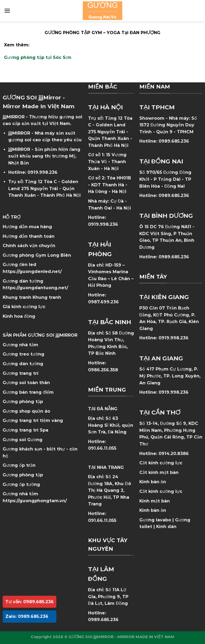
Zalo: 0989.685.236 (27, 616)
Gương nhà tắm (20, 345)
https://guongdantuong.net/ (35, 288)
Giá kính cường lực (24, 307)
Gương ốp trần (19, 465)
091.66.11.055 (102, 448)
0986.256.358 (103, 370)
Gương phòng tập (23, 475)
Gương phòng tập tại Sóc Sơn (38, 57)
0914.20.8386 (174, 454)
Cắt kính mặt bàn (159, 472)
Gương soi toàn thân (26, 383)
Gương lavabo (155, 520)
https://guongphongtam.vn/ (35, 501)
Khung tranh (47, 297)
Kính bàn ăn (153, 482)
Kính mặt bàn (155, 501)
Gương (35, 440)
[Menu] (7, 11)
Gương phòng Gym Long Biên (37, 255)
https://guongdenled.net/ (32, 271)
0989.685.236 (103, 620)
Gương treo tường (23, 354)
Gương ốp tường (21, 484)
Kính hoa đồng (19, 316)
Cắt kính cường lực (161, 463)
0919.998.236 (42, 172)
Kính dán (166, 527)
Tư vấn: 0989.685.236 (29, 602)
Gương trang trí (21, 373)
